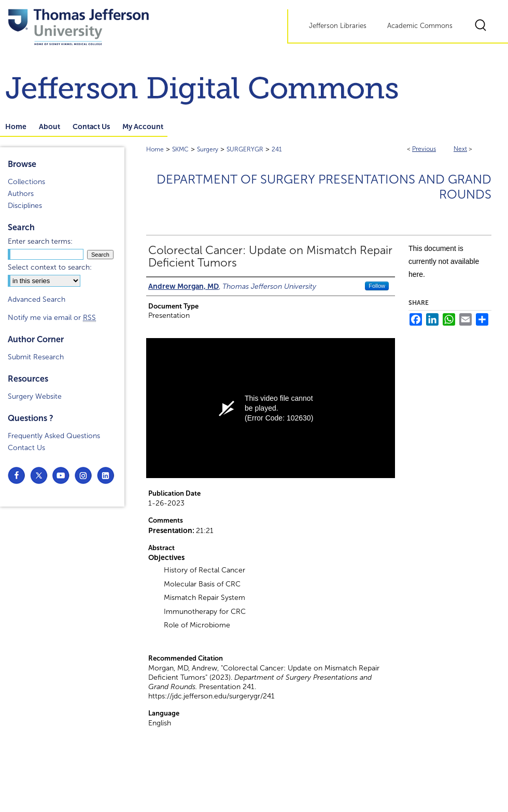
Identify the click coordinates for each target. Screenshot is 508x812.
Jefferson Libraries (338, 26)
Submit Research (36, 357)
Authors (21, 194)
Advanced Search (37, 299)
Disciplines (25, 206)
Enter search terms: (40, 241)
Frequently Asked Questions (54, 436)
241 (277, 149)
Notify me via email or (52, 318)
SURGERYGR (245, 149)
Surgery (208, 149)
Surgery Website (35, 396)
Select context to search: (50, 267)
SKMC (180, 149)
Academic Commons (420, 26)
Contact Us (26, 448)
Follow (377, 286)
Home (155, 149)
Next (460, 149)
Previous (424, 149)
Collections (26, 182)
